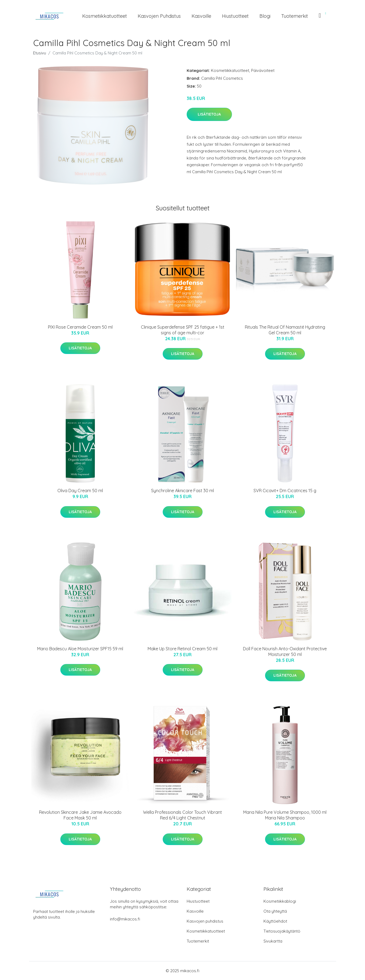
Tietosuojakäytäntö (282, 931)
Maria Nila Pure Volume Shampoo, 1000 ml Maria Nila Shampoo (285, 815)
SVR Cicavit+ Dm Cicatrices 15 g (285, 491)
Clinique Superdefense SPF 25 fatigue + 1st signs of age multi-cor (183, 330)
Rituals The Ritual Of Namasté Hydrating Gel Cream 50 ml (285, 330)
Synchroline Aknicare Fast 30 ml (182, 491)
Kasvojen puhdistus (159, 16)
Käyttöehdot (275, 921)
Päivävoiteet (263, 70)
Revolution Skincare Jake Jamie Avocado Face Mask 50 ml (80, 815)
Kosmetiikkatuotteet (105, 16)
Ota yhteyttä (275, 911)
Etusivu (40, 53)
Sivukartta (273, 941)
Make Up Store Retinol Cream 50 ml (182, 649)
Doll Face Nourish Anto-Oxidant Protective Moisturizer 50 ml (285, 651)
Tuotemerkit (295, 16)
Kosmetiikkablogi (280, 901)
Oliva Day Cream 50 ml (80, 491)
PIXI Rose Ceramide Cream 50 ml (80, 327)
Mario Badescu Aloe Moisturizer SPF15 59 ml (80, 649)
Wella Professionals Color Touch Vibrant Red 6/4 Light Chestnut (182, 815)
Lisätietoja (209, 114)
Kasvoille (201, 16)
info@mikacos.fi (125, 919)
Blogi (265, 16)
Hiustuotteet (235, 16)
